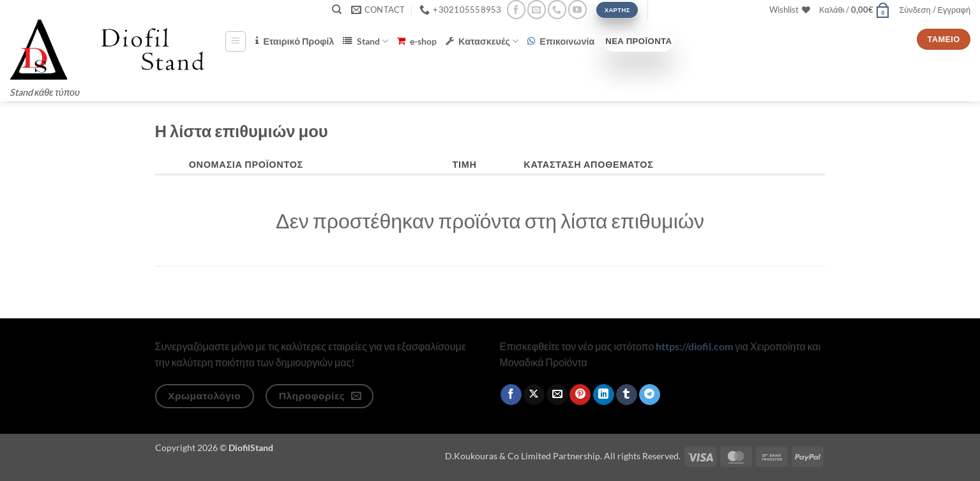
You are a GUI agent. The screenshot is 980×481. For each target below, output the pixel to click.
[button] (855, 10)
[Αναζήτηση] (337, 10)
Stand (365, 41)
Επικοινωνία (561, 41)
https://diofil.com (694, 346)
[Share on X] (534, 395)
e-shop (417, 41)
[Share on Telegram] (650, 395)
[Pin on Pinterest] (580, 395)
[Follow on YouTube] (577, 9)
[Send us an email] (537, 9)
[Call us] (557, 9)
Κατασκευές (482, 41)
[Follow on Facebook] (516, 9)
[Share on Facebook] (511, 395)
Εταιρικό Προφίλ (295, 41)
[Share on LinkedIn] (604, 395)
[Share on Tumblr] (627, 395)
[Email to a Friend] (557, 395)
